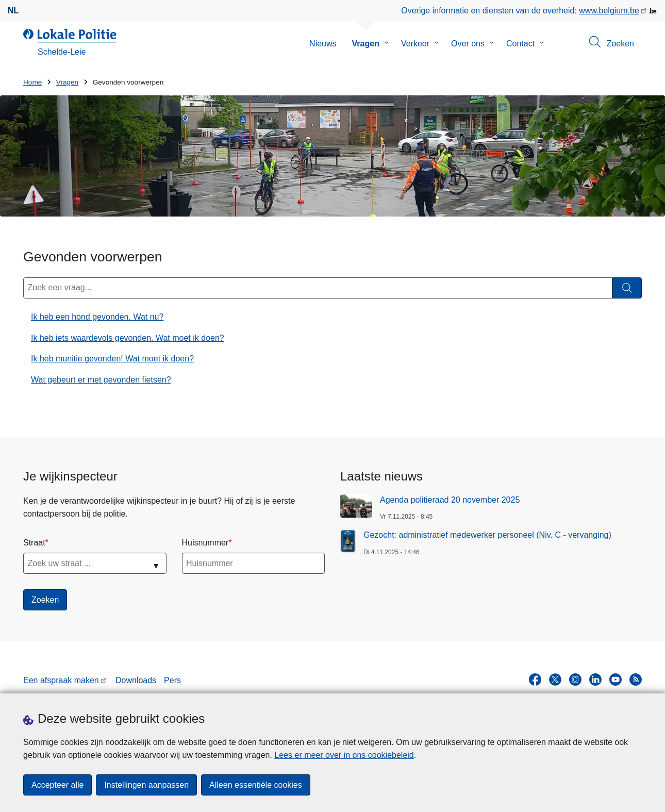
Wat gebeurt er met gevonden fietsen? (101, 380)
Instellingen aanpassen (146, 785)
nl (13, 11)
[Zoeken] (627, 288)
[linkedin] (595, 680)
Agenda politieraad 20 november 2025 (450, 500)
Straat (34, 543)
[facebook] (535, 680)
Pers (172, 680)
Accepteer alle (57, 785)
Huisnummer (205, 543)
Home (32, 82)
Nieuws (323, 44)
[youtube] (616, 680)
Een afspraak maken (61, 680)
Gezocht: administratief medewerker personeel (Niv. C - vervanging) (487, 535)
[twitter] (555, 680)
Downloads (136, 680)
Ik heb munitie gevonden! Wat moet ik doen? (112, 359)
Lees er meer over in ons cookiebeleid (344, 755)
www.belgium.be (609, 11)
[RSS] (636, 680)
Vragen (366, 44)
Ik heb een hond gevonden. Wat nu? (97, 317)
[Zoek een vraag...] (318, 288)
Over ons (468, 44)
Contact (520, 44)
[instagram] (575, 680)
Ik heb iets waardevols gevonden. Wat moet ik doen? (128, 338)
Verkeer (415, 44)
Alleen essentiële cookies (256, 785)
